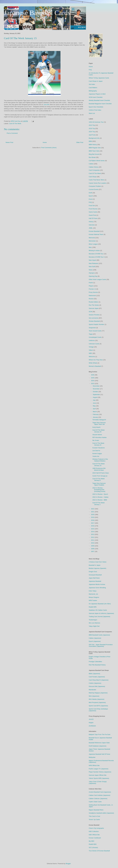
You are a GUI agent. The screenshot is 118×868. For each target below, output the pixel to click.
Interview (92, 225)
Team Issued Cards (95, 331)
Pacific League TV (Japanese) (99, 769)
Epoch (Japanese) (95, 641)
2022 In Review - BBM (100, 500)
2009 (93, 546)
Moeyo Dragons (94, 597)
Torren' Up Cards (94, 820)
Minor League (93, 244)
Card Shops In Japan (96, 81)
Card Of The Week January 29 (98, 431)
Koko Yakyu (93, 591)
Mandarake (92, 690)
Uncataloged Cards (95, 337)
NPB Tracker (93, 600)
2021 (93, 512)
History (91, 222)
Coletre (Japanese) (95, 683)
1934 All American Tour (96, 122)
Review (91, 299)
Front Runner (93, 209)
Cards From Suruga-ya (100, 476)
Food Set (92, 206)
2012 (93, 537)
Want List (92, 113)
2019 (93, 517)
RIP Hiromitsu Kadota (99, 437)
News (91, 270)
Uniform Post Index (95, 110)
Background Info (94, 138)
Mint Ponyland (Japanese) (97, 702)
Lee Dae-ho (96, 451)
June (95, 403)
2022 (93, 509)
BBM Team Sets (94, 151)
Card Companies (94, 170)
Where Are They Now (96, 360)
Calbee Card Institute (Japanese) (100, 795)
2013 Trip (92, 125)
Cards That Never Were (96, 180)
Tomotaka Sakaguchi (99, 420)
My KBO (91, 841)
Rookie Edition (94, 302)
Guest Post (92, 215)
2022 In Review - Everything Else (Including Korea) (99, 490)
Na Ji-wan (96, 440)
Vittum (91, 350)
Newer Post (9, 142)
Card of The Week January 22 (98, 444)
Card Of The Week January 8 (98, 480)
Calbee (91, 164)
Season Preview (94, 315)
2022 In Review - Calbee (100, 497)
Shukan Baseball (94, 321)
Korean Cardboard (95, 838)
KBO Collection (94, 831)
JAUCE (91, 719)
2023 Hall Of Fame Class (101, 473)
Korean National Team (96, 234)
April (95, 409)
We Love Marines (94, 623)
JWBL (91, 228)
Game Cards (93, 212)
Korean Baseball (94, 231)
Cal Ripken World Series (97, 161)
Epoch (91, 196)
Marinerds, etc (93, 594)
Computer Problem (95, 186)
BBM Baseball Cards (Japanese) (99, 635)
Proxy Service (93, 292)
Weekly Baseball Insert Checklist (99, 100)
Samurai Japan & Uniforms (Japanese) (101, 613)
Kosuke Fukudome (98, 448)
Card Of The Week (15, 124)
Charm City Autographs (96, 828)
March (95, 412)
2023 (93, 383)
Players (91, 286)
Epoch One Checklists (96, 107)
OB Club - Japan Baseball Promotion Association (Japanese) (101, 645)
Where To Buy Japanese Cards (99, 78)
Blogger (68, 864)
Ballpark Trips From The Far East (100, 734)
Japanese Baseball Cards (37, 13)
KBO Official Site (94, 835)
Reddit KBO (93, 844)
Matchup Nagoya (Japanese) (98, 693)
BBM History (93, 145)
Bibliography (93, 91)
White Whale (93, 363)
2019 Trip (92, 128)
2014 (93, 532)
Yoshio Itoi (96, 456)
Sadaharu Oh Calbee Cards (98, 610)
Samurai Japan (94, 308)
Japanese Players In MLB (97, 94)
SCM (90, 312)
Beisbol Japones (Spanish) (97, 568)
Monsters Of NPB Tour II (97, 257)
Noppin (91, 723)
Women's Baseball (95, 366)
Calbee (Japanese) (95, 638)
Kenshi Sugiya (97, 453)
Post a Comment (12, 133)
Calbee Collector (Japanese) (98, 799)
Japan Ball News (94, 578)
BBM (90, 141)
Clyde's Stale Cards (95, 802)
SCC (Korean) (93, 847)
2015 (93, 529)
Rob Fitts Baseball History (97, 665)
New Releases (94, 263)
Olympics (92, 273)
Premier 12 (92, 289)
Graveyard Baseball (95, 575)
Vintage (91, 347)
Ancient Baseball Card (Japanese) (100, 792)
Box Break (92, 157)
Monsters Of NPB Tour (96, 254)
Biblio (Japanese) (94, 674)
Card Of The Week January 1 (98, 504)
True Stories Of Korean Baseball (99, 851)
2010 (93, 543)
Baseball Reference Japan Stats (99, 743)
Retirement (92, 296)
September (97, 395)
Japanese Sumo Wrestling (97, 588)
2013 (93, 534)
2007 (93, 551)
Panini (91, 283)
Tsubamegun (93, 620)
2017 (93, 523)
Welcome (92, 357)
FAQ (90, 70)
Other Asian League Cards (97, 279)
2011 (93, 540)
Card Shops (93, 177)
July (94, 400)
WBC (90, 353)
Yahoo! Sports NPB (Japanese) (99, 778)
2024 (93, 381)
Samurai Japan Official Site (98, 775)
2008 (93, 549)
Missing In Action (94, 250)
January (96, 417)
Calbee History (94, 167)
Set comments (93, 318)
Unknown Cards (94, 344)
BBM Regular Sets (95, 148)
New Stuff (92, 267)
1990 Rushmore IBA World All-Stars (99, 469)
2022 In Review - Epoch (100, 494)
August (95, 397)
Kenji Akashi (96, 427)
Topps (91, 334)
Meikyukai (92, 757)
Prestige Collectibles (95, 662)
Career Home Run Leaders (98, 183)
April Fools (92, 135)
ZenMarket (92, 726)
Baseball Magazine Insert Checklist (100, 104)
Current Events (94, 189)
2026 (93, 375)
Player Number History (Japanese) (100, 772)
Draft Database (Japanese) (98, 746)
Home (45, 142)
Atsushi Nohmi (97, 435)
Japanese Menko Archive (97, 584)
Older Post (80, 142)
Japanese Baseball (95, 581)
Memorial (92, 238)
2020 (93, 514)
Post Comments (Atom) (49, 148)
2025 (93, 378)
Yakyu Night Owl (94, 626)
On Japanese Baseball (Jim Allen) (100, 604)
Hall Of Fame (93, 218)
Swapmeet (92, 328)
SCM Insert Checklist (96, 97)
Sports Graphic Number (96, 324)
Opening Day (93, 276)
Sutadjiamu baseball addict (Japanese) (101, 813)
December (96, 386)
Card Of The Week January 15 (98, 465)
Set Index (92, 84)
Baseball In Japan (95, 565)
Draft (90, 193)
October (96, 392)
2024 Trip (92, 132)
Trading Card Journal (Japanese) (99, 617)
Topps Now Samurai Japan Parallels (99, 484)
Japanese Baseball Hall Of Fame (99, 754)
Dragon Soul (93, 572)
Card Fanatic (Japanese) (97, 677)
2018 (93, 520)
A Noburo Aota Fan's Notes (98, 562)
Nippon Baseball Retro (96, 810)
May (94, 406)
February (96, 414)
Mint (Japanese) (94, 696)
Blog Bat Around (94, 154)
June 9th (46, 105)
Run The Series (94, 305)
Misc (90, 247)
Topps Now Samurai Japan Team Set (99, 423)
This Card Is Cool (94, 816)
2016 (93, 526)
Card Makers (93, 88)
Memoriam (92, 241)
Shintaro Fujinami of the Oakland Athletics (100, 460)
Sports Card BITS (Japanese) (98, 706)
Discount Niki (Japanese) (97, 686)
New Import (92, 260)
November (96, 389)
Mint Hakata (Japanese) (97, 699)
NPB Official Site (94, 765)
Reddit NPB (93, 607)
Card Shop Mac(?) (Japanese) (99, 680)
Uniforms (92, 340)
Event (91, 199)
